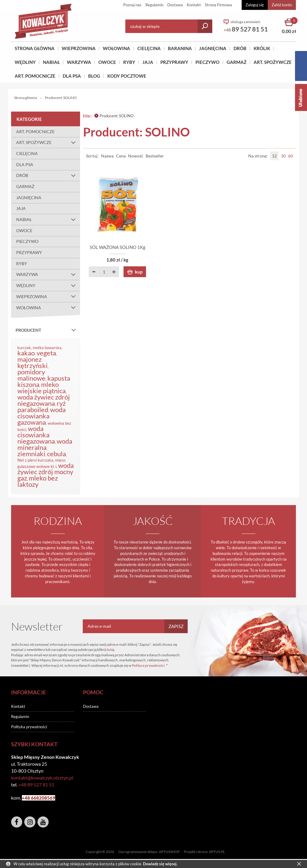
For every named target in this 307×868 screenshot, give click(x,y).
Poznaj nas (132, 5)
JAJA (148, 62)
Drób (240, 48)
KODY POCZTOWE (127, 76)
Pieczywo (207, 62)
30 (283, 156)
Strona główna (35, 48)
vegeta (46, 353)
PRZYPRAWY (174, 62)
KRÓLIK (262, 48)
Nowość (136, 156)
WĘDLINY (48, 286)
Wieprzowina (79, 48)
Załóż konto (282, 5)
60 (291, 156)
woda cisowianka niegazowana (36, 435)
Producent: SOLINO (114, 116)
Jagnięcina (213, 48)
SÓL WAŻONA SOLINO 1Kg (118, 247)
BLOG (94, 76)
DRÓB (48, 176)
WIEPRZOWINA (48, 297)
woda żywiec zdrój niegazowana (44, 400)
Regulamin (154, 5)
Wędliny (25, 62)
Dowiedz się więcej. (160, 864)
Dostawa (175, 5)
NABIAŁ (51, 62)
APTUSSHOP (169, 852)
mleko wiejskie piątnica (42, 388)
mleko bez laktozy (38, 481)
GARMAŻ (237, 62)
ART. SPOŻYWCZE (273, 62)
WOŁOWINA (48, 308)
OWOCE (107, 62)
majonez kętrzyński (33, 362)
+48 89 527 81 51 (36, 784)
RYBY (129, 62)
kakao (26, 353)
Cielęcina (149, 48)
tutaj (111, 650)
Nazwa (107, 156)
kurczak (24, 348)
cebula (57, 454)
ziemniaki (31, 454)
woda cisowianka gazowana (42, 416)
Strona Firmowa (218, 5)
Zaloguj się (255, 5)
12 (274, 156)
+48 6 (28, 798)
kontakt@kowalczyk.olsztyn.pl (42, 778)
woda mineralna (45, 444)
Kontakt (194, 5)
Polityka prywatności (29, 727)
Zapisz (176, 626)
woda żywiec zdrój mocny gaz (46, 472)
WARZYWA (79, 62)
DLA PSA (72, 76)
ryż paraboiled (42, 406)
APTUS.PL (217, 852)
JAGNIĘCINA (29, 198)
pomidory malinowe (31, 375)
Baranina (180, 48)
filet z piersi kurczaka (35, 460)
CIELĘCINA (27, 153)
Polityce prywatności (148, 665)
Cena (121, 156)
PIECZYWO (27, 241)
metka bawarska (47, 348)
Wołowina (116, 48)
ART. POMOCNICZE (35, 76)
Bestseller (155, 156)
